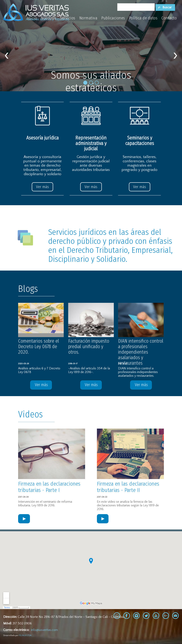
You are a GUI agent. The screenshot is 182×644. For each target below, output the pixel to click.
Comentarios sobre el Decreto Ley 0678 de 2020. (39, 347)
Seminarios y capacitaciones (140, 140)
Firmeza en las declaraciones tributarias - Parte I (51, 487)
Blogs (28, 289)
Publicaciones (113, 18)
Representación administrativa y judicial (91, 143)
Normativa (88, 18)
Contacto (169, 18)
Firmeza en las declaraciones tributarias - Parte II (130, 487)
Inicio (32, 18)
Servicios (68, 18)
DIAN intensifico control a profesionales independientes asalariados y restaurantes (141, 352)
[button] (165, 7)
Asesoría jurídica (42, 138)
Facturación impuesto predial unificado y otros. (89, 347)
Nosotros (48, 18)
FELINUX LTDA (25, 636)
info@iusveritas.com (44, 630)
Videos (30, 414)
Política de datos (143, 18)
